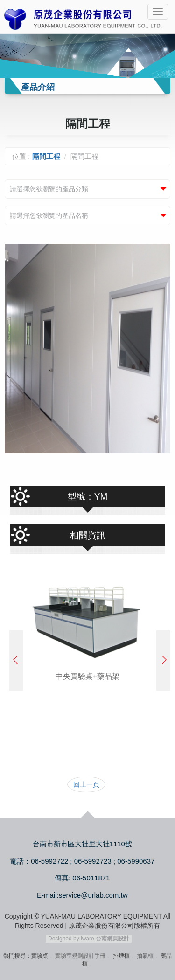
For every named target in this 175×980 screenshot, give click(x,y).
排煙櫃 (121, 956)
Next (163, 661)
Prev (16, 661)
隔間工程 (46, 156)
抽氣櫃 (145, 956)
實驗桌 (40, 956)
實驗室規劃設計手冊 (80, 956)
